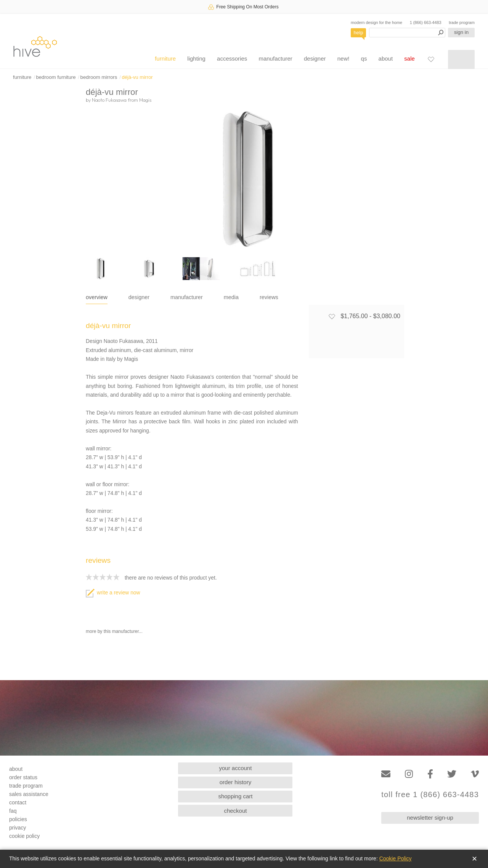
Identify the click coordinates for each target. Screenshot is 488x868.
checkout (235, 811)
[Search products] (407, 33)
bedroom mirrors (99, 77)
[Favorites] (431, 59)
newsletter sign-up (430, 818)
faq (13, 811)
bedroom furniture (56, 77)
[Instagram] (409, 774)
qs (364, 58)
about (386, 58)
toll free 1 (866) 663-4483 (430, 795)
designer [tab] (139, 297)
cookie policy (24, 836)
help (359, 33)
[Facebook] (430, 774)
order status (23, 777)
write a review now (113, 593)
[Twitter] (452, 774)
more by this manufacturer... (114, 631)
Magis (145, 100)
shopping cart (235, 796)
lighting (196, 58)
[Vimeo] (475, 774)
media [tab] (231, 297)
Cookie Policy (396, 858)
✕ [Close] (474, 859)
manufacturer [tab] (187, 297)
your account (236, 768)
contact (18, 802)
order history (235, 782)
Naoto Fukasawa (109, 100)
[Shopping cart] (461, 59)
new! (344, 58)
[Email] (386, 774)
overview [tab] (97, 297)
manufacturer (275, 58)
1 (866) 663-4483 (426, 22)
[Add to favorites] (332, 316)
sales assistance (29, 794)
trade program (462, 22)
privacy (18, 828)
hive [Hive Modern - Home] (35, 46)
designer (315, 58)
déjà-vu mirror (137, 77)
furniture (165, 58)
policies (18, 819)
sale (409, 58)
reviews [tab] (269, 297)
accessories (232, 58)
